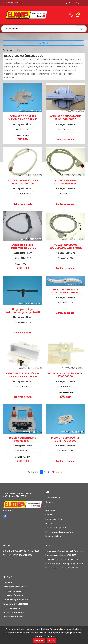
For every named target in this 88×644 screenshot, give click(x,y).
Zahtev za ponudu (65, 140)
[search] (81, 29)
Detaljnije (39, 640)
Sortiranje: (8, 50)
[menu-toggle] (84, 15)
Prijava (70, 3)
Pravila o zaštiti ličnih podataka (59, 532)
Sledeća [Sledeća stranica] (57, 472)
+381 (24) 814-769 (14, 496)
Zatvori (52, 640)
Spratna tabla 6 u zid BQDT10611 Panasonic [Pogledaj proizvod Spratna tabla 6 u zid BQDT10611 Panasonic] (64, 551)
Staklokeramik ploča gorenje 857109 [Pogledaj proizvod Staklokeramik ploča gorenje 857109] (62, 559)
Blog (47, 506)
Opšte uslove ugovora (56, 528)
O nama (49, 502)
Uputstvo (49, 523)
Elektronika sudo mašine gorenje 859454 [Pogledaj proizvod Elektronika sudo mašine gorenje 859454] (64, 564)
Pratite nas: (8, 510)
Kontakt (49, 515)
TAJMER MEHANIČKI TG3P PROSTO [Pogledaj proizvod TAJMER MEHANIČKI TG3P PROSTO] (18, 555)
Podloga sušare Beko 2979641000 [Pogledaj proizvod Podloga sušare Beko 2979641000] (61, 555)
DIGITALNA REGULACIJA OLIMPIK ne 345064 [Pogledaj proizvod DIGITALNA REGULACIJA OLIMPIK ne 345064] (22, 551)
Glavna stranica (53, 498)
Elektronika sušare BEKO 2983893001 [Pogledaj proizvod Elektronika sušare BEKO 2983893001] (62, 568)
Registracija (80, 3)
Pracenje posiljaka (54, 519)
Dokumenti (50, 511)
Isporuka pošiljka (53, 536)
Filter (45, 43)
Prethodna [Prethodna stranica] (32, 472)
